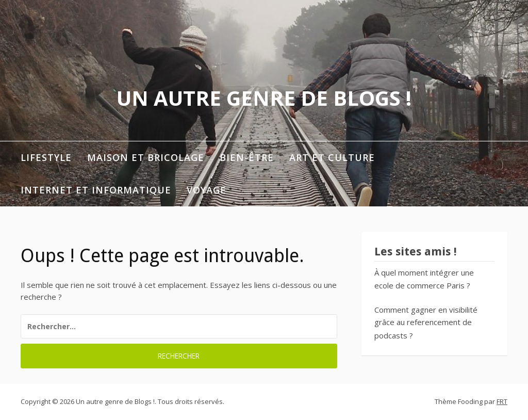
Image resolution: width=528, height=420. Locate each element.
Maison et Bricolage (146, 157)
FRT (502, 401)
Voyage (207, 190)
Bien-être (247, 157)
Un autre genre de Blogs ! (264, 98)
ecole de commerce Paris (419, 285)
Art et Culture (332, 157)
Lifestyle (46, 157)
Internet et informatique (96, 190)
